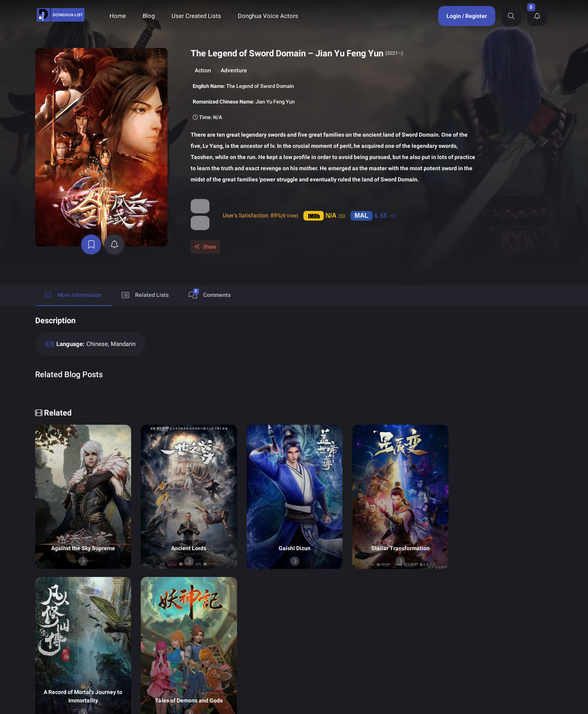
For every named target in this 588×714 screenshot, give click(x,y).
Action (177, 70)
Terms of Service (385, 633)
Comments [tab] (210, 284)
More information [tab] (73, 285)
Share (184, 237)
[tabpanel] (294, 345)
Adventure (208, 70)
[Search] (511, 16)
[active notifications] (103, 211)
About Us (314, 646)
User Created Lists (196, 16)
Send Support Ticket (458, 636)
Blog (149, 16)
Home (118, 16)
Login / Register (467, 16)
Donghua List (319, 620)
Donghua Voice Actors (268, 16)
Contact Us (378, 646)
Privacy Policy (320, 633)
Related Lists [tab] (145, 285)
